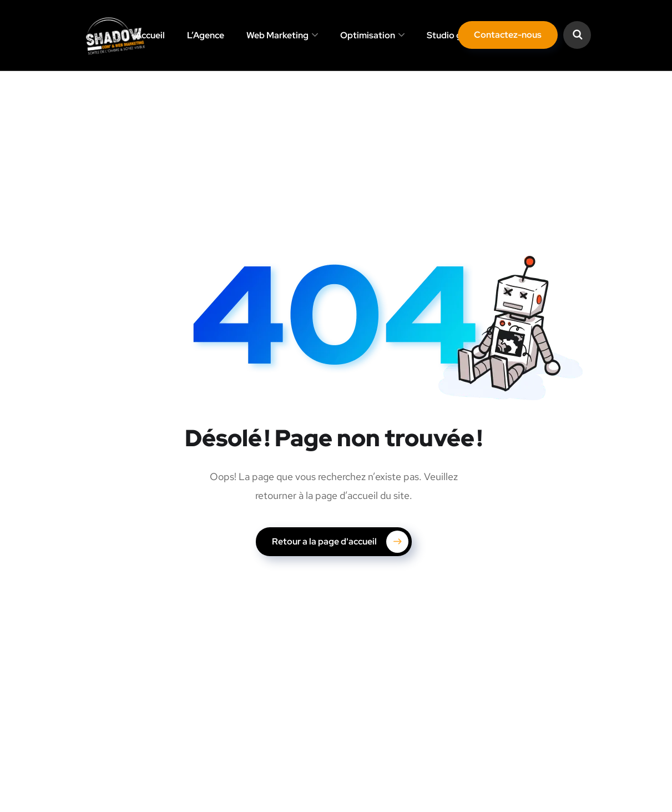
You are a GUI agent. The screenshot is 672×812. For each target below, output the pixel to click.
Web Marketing (277, 35)
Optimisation (368, 35)
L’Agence (206, 35)
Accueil (150, 35)
